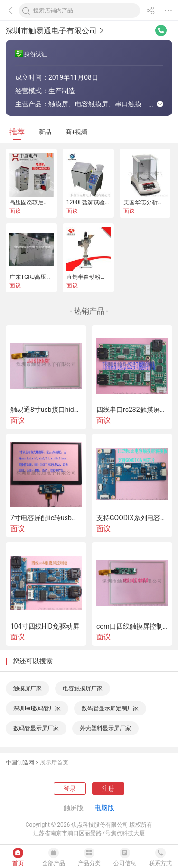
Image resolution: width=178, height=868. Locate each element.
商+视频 (76, 132)
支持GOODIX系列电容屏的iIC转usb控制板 (132, 518)
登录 (70, 788)
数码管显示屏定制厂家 (110, 708)
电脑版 (104, 808)
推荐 (17, 132)
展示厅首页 (54, 763)
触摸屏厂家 (28, 688)
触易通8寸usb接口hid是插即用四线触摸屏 (46, 410)
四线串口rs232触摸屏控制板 (132, 410)
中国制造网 (20, 763)
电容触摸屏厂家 (83, 688)
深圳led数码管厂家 (37, 708)
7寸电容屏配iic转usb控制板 (46, 518)
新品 (45, 132)
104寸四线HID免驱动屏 (45, 626)
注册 (108, 788)
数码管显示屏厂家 (36, 728)
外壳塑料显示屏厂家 (105, 728)
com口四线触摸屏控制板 (132, 626)
